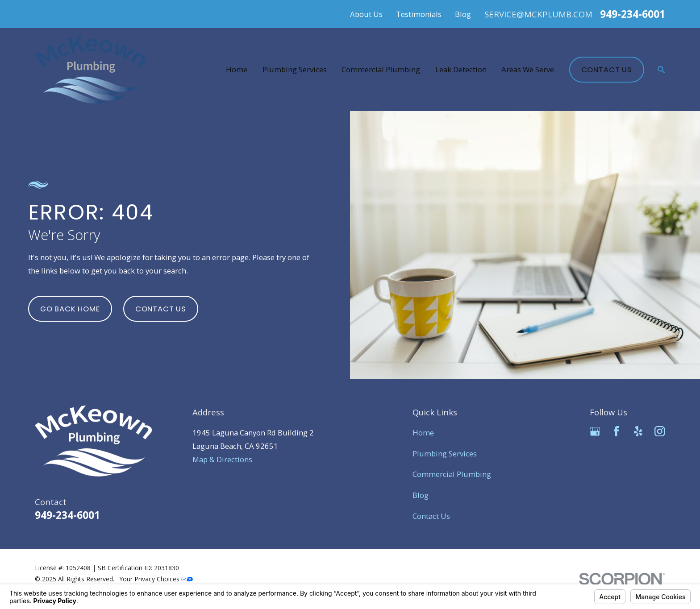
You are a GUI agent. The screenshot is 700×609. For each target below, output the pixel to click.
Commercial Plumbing (452, 474)
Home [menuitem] (237, 69)
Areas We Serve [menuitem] (528, 69)
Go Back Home (70, 309)
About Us (366, 14)
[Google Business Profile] (595, 431)
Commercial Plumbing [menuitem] (381, 69)
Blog (463, 14)
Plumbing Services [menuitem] (295, 69)
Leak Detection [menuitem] (461, 69)
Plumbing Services (445, 454)
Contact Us (607, 70)
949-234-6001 (633, 14)
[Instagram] (660, 431)
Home (423, 433)
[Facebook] (616, 431)
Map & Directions (222, 459)
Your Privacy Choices (156, 579)
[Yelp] (638, 431)
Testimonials (419, 14)
